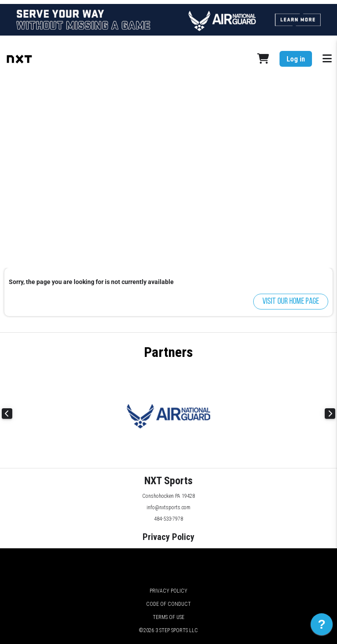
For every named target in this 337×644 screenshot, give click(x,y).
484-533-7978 (168, 519)
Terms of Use (168, 617)
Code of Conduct (168, 604)
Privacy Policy (168, 537)
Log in (296, 59)
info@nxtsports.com (168, 507)
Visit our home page (291, 302)
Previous (7, 414)
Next (330, 414)
